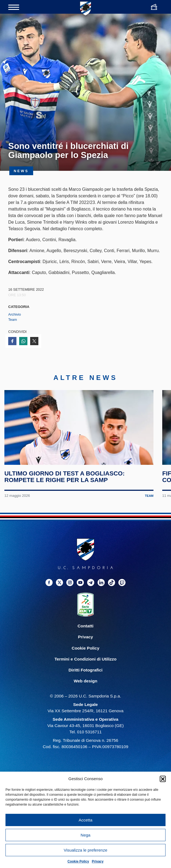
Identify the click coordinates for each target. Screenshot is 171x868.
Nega (86, 835)
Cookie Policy (78, 861)
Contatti (86, 630)
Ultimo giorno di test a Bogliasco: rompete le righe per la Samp (65, 480)
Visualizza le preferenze (86, 850)
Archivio (15, 314)
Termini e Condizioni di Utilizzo (86, 663)
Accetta (86, 820)
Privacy (98, 861)
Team (13, 320)
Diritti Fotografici (86, 674)
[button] (163, 779)
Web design (86, 684)
